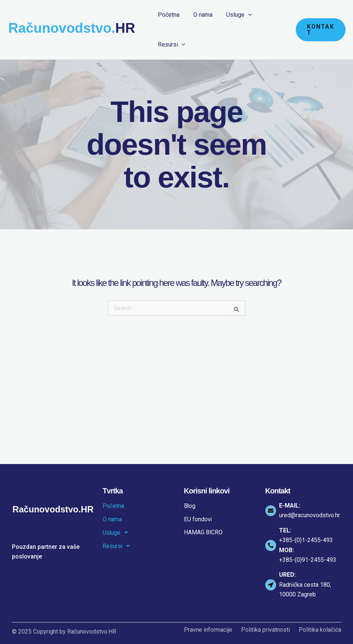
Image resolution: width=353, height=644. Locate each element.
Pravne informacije (208, 630)
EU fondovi (198, 519)
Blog (190, 506)
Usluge (117, 533)
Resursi (118, 546)
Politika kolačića (320, 630)
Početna (113, 506)
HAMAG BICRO (203, 533)
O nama (112, 519)
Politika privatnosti (265, 630)
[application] (243, 15)
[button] (320, 30)
